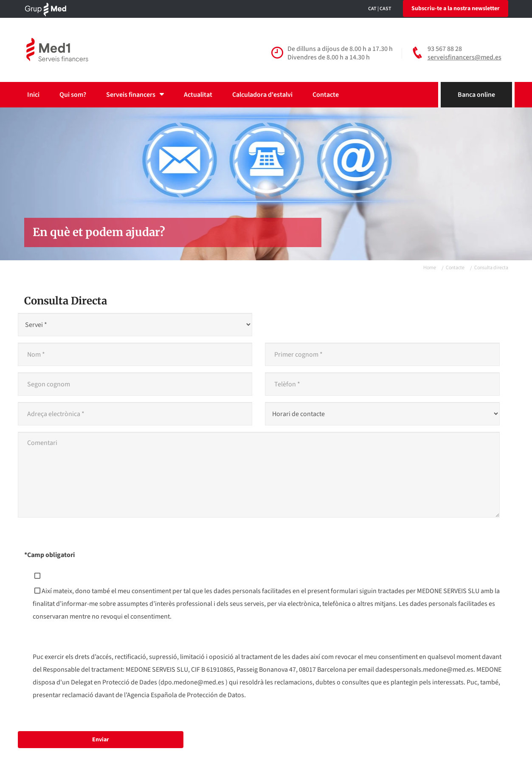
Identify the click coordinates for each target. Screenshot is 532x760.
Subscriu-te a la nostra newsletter (456, 8)
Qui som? (73, 95)
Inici (33, 95)
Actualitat (198, 95)
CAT (372, 9)
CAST (386, 9)
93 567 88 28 (445, 49)
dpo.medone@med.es (192, 682)
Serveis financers (135, 95)
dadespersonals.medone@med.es (424, 670)
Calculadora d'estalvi (262, 95)
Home (430, 268)
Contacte (326, 95)
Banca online (476, 95)
